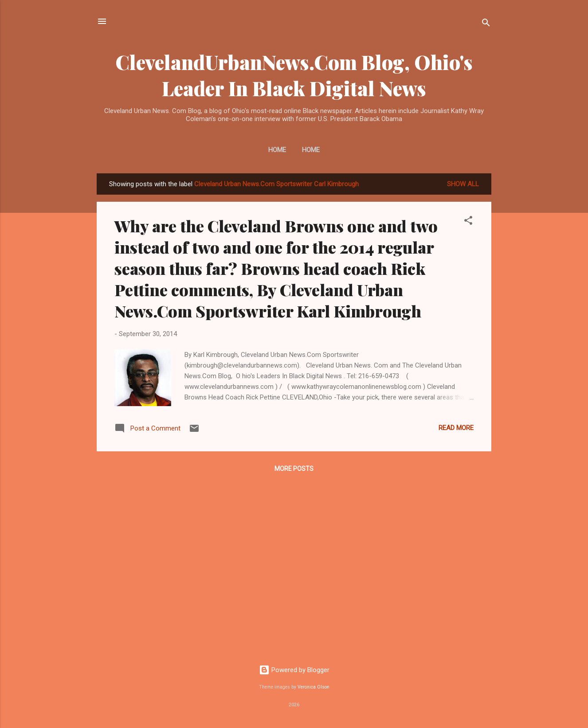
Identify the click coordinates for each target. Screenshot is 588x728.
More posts (294, 469)
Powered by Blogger (294, 670)
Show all (463, 184)
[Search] (486, 24)
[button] (468, 222)
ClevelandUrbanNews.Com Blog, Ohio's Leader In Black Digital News (294, 75)
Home (277, 150)
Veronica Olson (314, 687)
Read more (456, 428)
